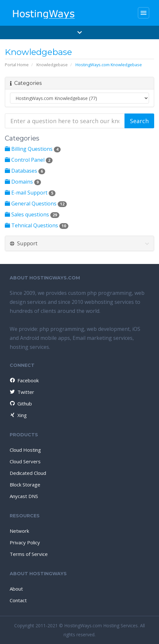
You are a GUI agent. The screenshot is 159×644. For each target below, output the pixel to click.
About (16, 589)
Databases (25, 171)
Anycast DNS (24, 496)
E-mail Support (30, 193)
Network (19, 531)
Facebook (24, 380)
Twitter (22, 392)
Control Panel (29, 160)
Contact (18, 600)
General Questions (36, 204)
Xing (18, 415)
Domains (23, 182)
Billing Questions (33, 149)
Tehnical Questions (37, 225)
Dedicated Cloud (28, 473)
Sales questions (32, 214)
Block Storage (25, 485)
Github (20, 404)
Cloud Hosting (25, 450)
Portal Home (17, 65)
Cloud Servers (25, 461)
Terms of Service (29, 554)
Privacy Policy (25, 542)
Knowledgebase (52, 65)
